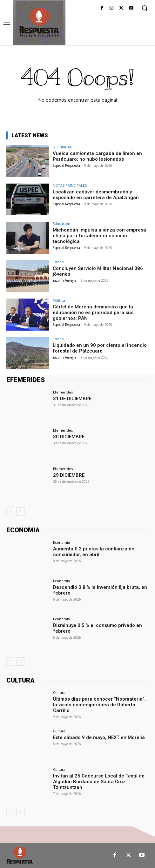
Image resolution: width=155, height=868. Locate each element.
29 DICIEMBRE (69, 475)
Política (59, 300)
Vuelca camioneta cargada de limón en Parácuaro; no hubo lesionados (97, 156)
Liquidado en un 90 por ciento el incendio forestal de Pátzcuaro (100, 348)
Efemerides (63, 392)
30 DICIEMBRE (69, 437)
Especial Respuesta (66, 165)
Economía (61, 542)
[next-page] (20, 511)
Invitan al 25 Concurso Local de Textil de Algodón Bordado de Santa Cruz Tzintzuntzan (99, 782)
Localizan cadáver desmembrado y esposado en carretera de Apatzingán (96, 195)
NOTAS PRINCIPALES (70, 185)
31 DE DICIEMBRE (72, 399)
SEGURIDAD (63, 147)
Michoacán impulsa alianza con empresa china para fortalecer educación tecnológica (99, 236)
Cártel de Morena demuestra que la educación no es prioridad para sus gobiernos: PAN (93, 313)
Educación (61, 223)
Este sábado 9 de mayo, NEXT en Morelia (99, 737)
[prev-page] (10, 511)
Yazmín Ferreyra (65, 280)
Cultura (59, 693)
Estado (58, 262)
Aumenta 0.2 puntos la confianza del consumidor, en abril (94, 552)
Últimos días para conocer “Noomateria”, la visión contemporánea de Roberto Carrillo (99, 705)
